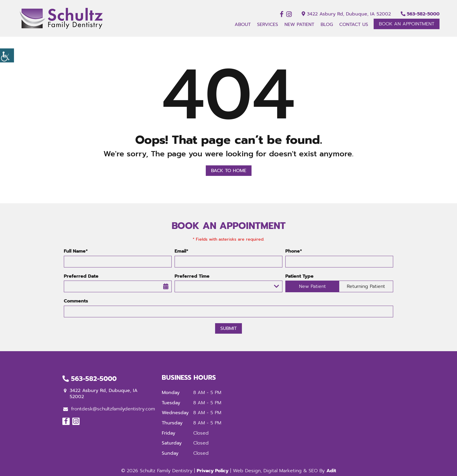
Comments (76, 301)
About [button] (243, 24)
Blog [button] (327, 24)
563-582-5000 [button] (420, 14)
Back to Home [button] (229, 171)
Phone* (294, 251)
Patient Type (299, 276)
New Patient (312, 286)
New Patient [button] (299, 24)
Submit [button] (228, 328)
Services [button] (268, 24)
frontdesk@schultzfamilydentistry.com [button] (109, 409)
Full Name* (76, 251)
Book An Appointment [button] (407, 24)
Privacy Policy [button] (213, 471)
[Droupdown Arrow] (277, 286)
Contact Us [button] (354, 24)
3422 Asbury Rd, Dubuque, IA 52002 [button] (346, 14)
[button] (7, 55)
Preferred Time (192, 276)
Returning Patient (366, 286)
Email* (181, 251)
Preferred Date (81, 276)
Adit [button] (331, 471)
